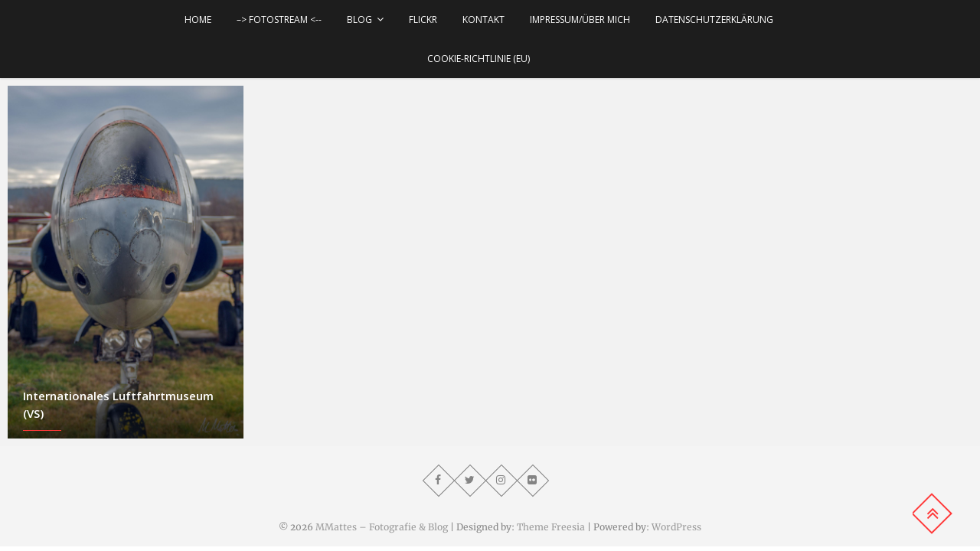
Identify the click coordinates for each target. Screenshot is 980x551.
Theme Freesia (551, 527)
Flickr (423, 20)
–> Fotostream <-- (279, 20)
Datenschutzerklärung (714, 20)
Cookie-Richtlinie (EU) (479, 59)
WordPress (676, 527)
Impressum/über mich (580, 20)
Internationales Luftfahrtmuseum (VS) (118, 404)
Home (198, 20)
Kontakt (483, 20)
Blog (359, 20)
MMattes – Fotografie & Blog (382, 527)
